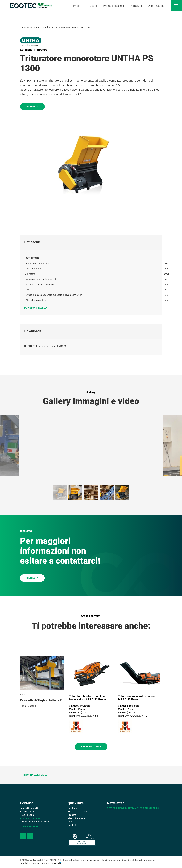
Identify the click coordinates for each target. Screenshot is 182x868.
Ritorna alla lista (34, 775)
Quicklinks (76, 803)
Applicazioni (156, 6)
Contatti (72, 825)
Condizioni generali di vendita (117, 860)
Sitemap (35, 863)
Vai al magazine (91, 747)
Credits (66, 860)
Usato (93, 6)
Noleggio (136, 6)
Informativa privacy (90, 860)
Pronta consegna (114, 6)
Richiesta (32, 107)
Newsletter (115, 803)
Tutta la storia (28, 706)
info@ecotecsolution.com (34, 822)
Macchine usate (77, 818)
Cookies (75, 860)
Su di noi (73, 808)
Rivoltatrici (48, 27)
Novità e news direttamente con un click (133, 808)
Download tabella (37, 308)
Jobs (70, 822)
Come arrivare (29, 827)
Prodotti (78, 6)
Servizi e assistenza (79, 811)
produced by (51, 863)
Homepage (25, 27)
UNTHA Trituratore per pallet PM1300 (45, 346)
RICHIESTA (32, 578)
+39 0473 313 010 (30, 818)
